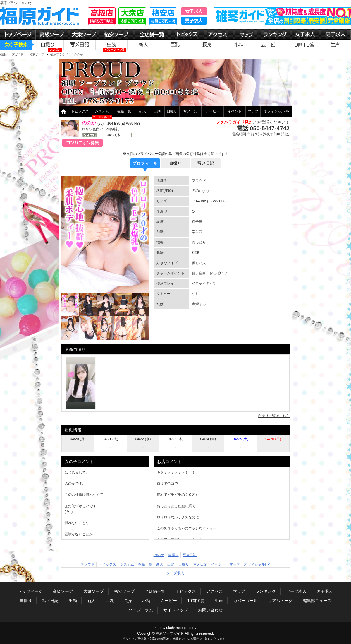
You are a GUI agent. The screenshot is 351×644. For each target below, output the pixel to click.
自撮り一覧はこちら (274, 416)
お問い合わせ (210, 610)
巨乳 (110, 601)
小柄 (146, 601)
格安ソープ (124, 591)
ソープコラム (141, 610)
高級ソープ (63, 591)
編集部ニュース (317, 601)
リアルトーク (280, 601)
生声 (219, 601)
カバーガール (245, 601)
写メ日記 (190, 111)
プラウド (87, 564)
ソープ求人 (175, 573)
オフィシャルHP (277, 111)
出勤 (157, 111)
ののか (89, 123)
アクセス (214, 591)
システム (102, 111)
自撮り (172, 111)
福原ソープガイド (170, 633)
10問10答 (196, 601)
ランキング (266, 591)
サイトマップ (175, 610)
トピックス (80, 111)
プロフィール (145, 163)
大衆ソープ (94, 591)
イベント (235, 111)
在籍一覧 (124, 111)
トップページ (30, 591)
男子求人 (325, 591)
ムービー (213, 111)
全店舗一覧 (155, 591)
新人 (142, 111)
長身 (128, 601)
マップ (253, 111)
